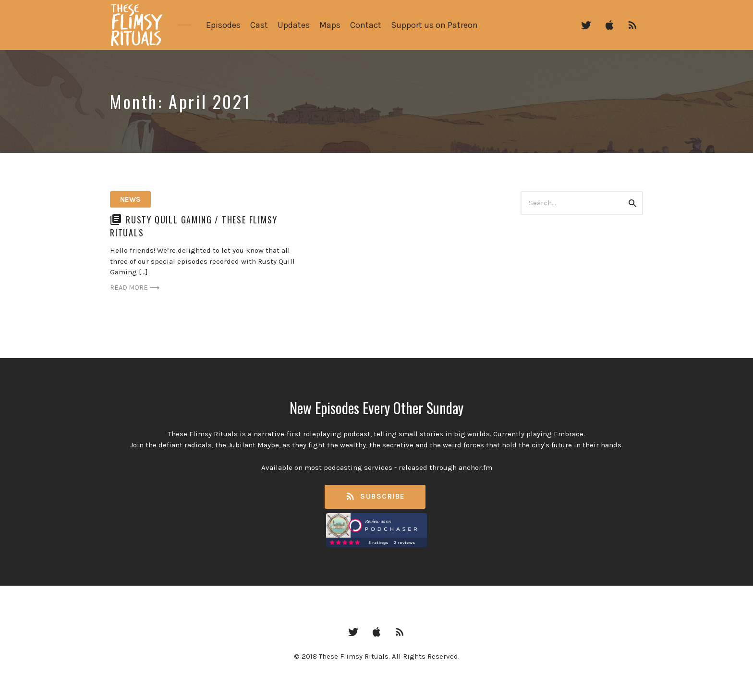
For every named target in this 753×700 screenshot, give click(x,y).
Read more (136, 288)
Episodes (223, 25)
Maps (330, 25)
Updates (294, 25)
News (130, 199)
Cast (259, 25)
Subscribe (375, 497)
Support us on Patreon (434, 25)
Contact (366, 25)
